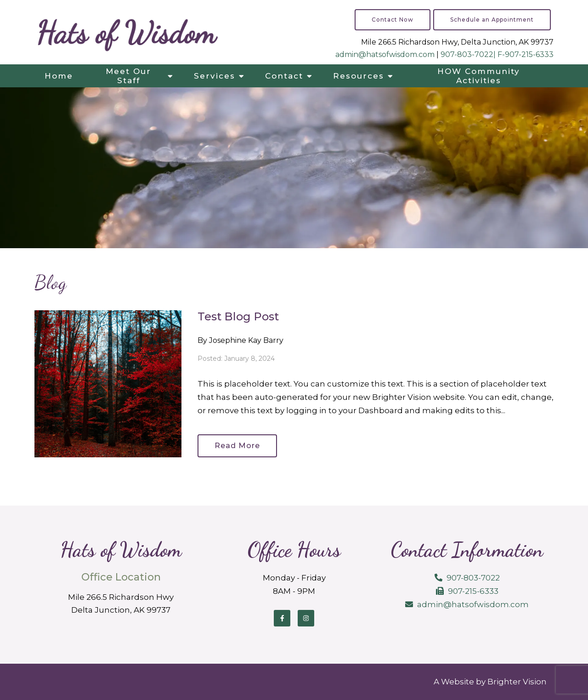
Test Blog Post (238, 316)
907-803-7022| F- (473, 54)
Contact (284, 76)
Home (59, 76)
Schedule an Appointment (492, 20)
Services (215, 76)
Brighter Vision (517, 682)
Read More (237, 446)
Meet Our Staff (128, 76)
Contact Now (393, 20)
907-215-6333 (529, 54)
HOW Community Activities (479, 76)
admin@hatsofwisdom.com (385, 54)
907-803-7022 (473, 578)
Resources (359, 76)
